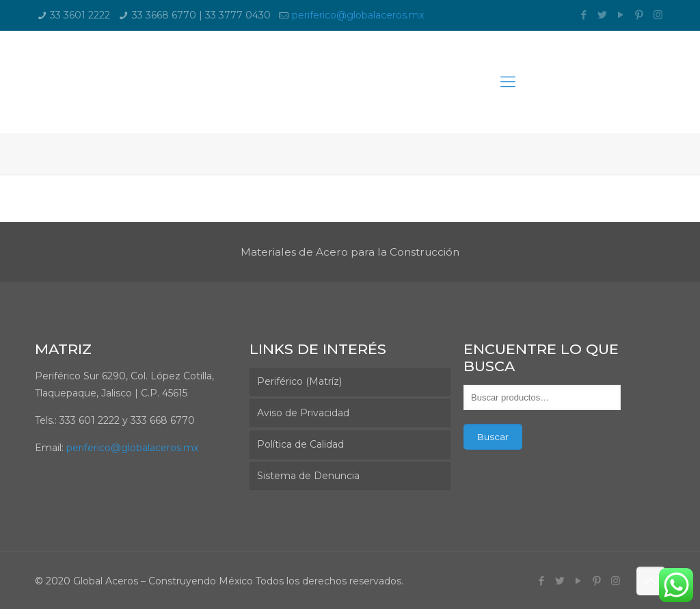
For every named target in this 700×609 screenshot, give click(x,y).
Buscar (493, 437)
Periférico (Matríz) (299, 381)
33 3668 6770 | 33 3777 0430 (201, 15)
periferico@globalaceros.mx (358, 15)
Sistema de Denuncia (308, 476)
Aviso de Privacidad (303, 413)
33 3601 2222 (80, 15)
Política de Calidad (300, 444)
